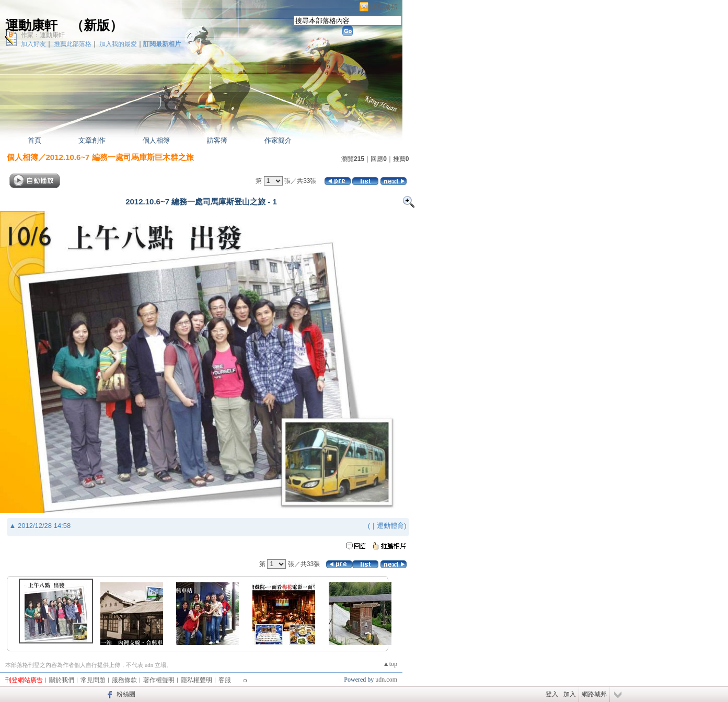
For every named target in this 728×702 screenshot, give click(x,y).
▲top (390, 664)
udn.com (386, 680)
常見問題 (93, 680)
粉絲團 (126, 694)
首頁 (34, 140)
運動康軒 (31, 25)
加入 (570, 694)
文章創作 (92, 140)
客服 (225, 680)
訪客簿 (217, 140)
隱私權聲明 (197, 680)
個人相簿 (156, 140)
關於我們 (62, 680)
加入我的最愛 (118, 44)
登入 (552, 694)
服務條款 (124, 680)
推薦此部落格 (73, 44)
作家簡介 (278, 140)
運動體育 (390, 526)
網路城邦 (384, 7)
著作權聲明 (159, 680)
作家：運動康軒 (43, 35)
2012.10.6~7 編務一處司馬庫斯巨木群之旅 (120, 157)
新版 (97, 25)
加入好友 (33, 44)
